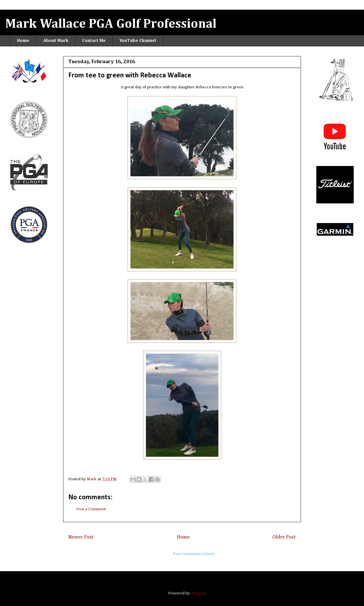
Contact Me (94, 41)
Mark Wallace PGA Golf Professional (111, 24)
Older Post (284, 537)
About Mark (56, 41)
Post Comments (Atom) (194, 554)
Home (23, 41)
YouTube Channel (138, 41)
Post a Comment (91, 509)
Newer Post (81, 537)
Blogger (198, 593)
